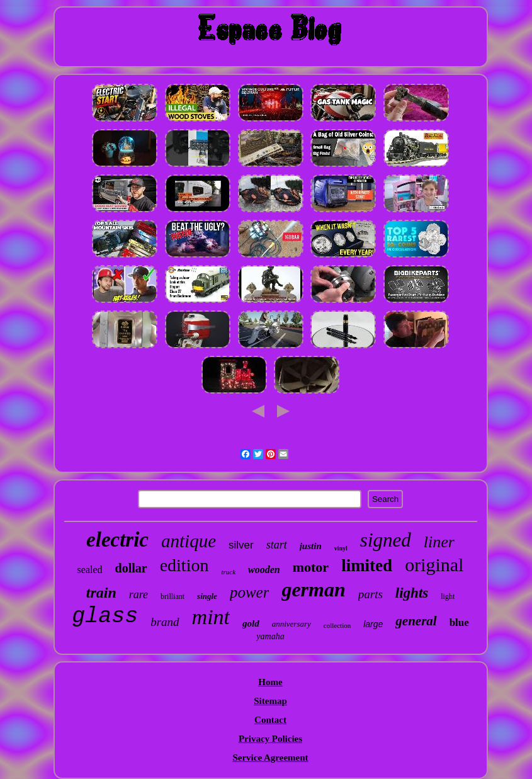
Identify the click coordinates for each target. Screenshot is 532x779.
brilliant (173, 596)
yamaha (270, 636)
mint (211, 617)
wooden (264, 570)
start (277, 545)
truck (228, 572)
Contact (270, 720)
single (207, 596)
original (434, 565)
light (448, 596)
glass (105, 617)
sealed (90, 570)
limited (367, 566)
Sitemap (270, 701)
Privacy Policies (270, 739)
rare (139, 594)
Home (270, 682)
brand (165, 622)
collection (337, 625)
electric (117, 540)
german (313, 589)
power (250, 592)
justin (311, 546)
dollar (131, 568)
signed (386, 540)
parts (371, 594)
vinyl (341, 548)
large (373, 624)
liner (439, 542)
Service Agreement (270, 758)
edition (184, 565)
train (101, 593)
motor (311, 567)
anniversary (291, 624)
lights (412, 593)
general (416, 621)
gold (251, 623)
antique (189, 541)
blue (459, 623)
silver (241, 545)
